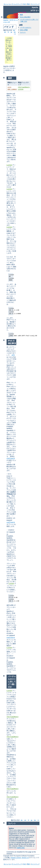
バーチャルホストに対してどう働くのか (12, 682)
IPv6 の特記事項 (25, 17)
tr (15, 34)
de (14, 30)
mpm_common (12, 89)
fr (8, 32)
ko (15, 32)
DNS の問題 (24, 30)
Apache (6, 20)
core (9, 87)
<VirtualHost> (24, 87)
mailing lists (21, 848)
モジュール (7, 4)
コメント (23, 32)
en (5, 32)
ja (11, 32)
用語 (28, 4)
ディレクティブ (17, 4)
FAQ (24, 4)
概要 (21, 15)
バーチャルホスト (26, 27)
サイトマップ (35, 4)
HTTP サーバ (14, 20)
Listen (21, 89)
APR (13, 355)
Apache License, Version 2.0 (20, 858)
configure (11, 458)
